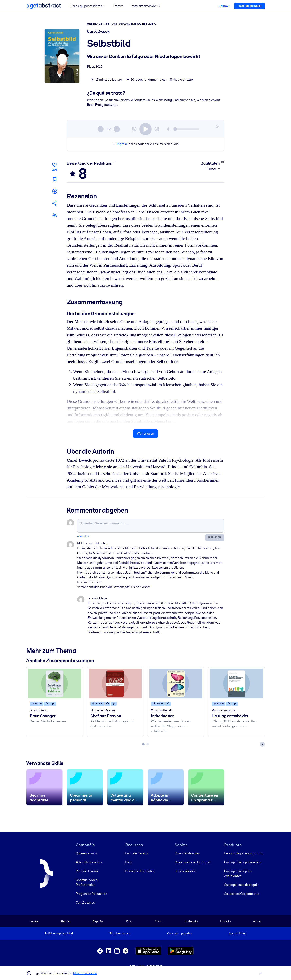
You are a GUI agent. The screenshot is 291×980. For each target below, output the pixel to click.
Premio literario (87, 871)
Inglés (34, 921)
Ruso (129, 921)
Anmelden (83, 536)
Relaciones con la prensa (192, 862)
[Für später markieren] (55, 179)
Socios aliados (185, 871)
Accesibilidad (237, 933)
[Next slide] (262, 744)
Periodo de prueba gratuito (244, 853)
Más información (85, 973)
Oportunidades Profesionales (87, 882)
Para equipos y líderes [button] (88, 6)
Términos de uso (120, 933)
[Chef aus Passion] (115, 683)
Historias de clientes (140, 871)
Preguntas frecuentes (91, 894)
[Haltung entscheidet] (236, 683)
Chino (158, 921)
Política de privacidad (59, 933)
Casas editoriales (187, 853)
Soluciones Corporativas (242, 894)
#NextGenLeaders (89, 862)
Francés (225, 921)
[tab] (143, 744)
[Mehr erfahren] (115, 162)
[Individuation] (176, 683)
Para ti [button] (119, 6)
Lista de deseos (137, 853)
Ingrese (122, 144)
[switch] (145, 129)
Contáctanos (85, 903)
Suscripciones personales (242, 862)
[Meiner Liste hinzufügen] (55, 191)
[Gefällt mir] (55, 166)
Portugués (191, 921)
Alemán (65, 921)
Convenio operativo (180, 933)
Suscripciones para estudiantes (238, 873)
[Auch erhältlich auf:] (55, 215)
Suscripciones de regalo (241, 885)
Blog (129, 862)
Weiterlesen (145, 433)
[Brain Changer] (55, 683)
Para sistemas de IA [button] (145, 6)
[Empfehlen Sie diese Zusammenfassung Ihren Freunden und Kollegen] (55, 203)
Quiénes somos (86, 853)
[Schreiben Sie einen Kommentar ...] (151, 526)
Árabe (257, 921)
